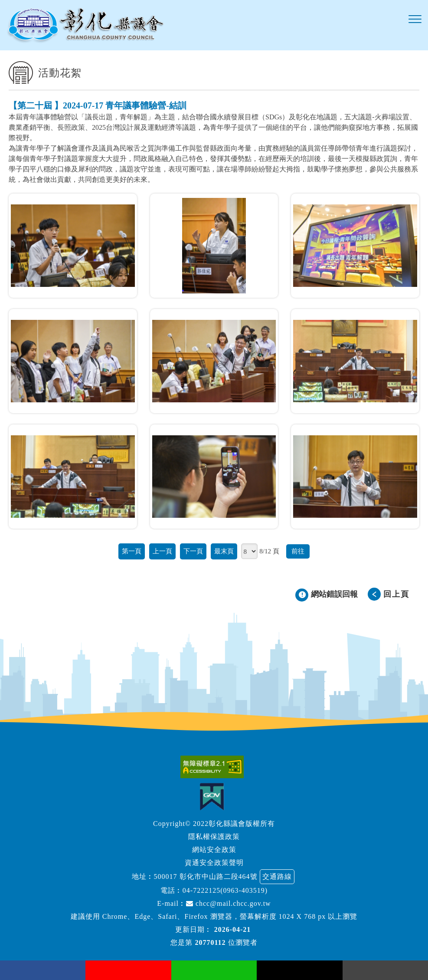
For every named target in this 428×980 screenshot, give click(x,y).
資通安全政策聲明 (214, 863)
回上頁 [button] (396, 594)
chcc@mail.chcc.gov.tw (229, 903)
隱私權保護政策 (214, 837)
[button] (415, 20)
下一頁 (193, 551)
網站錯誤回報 (334, 594)
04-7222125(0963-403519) (225, 890)
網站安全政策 (214, 850)
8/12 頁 (269, 551)
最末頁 (224, 551)
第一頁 (132, 551)
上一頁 (162, 551)
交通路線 (277, 876)
